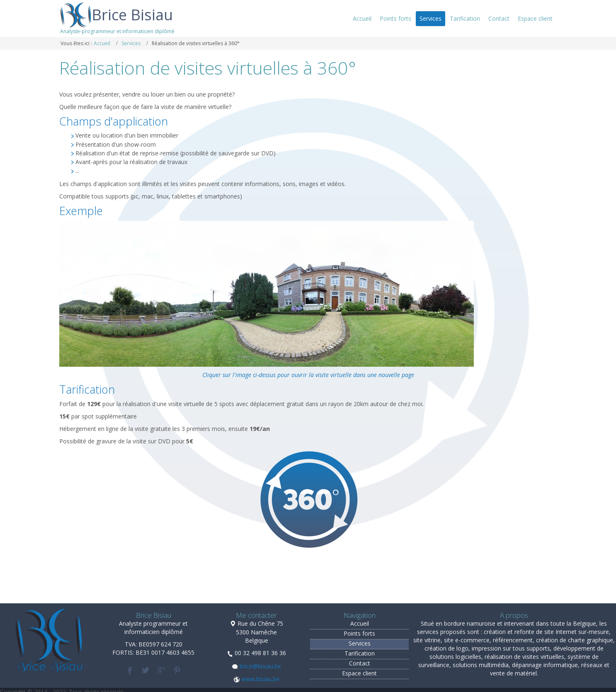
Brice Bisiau (132, 15)
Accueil (102, 43)
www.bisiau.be (260, 679)
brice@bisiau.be (260, 666)
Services (131, 43)
